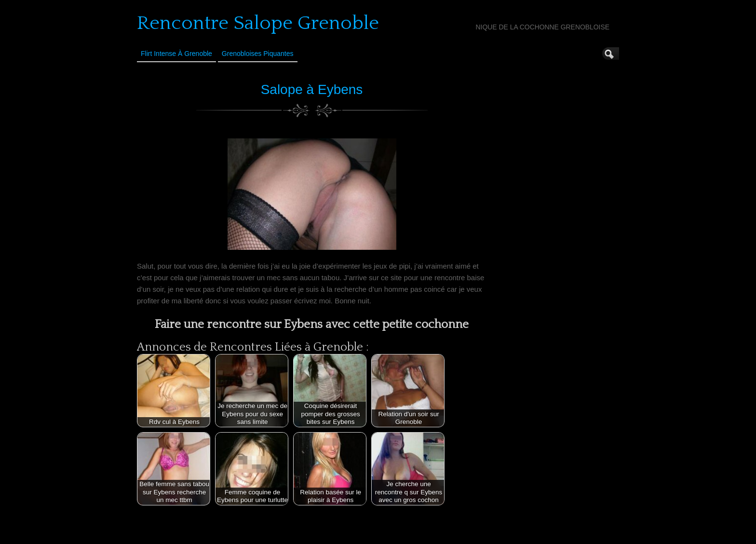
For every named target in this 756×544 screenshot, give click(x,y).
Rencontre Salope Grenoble (258, 23)
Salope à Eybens (312, 89)
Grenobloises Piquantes (258, 54)
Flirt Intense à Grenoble (176, 54)
